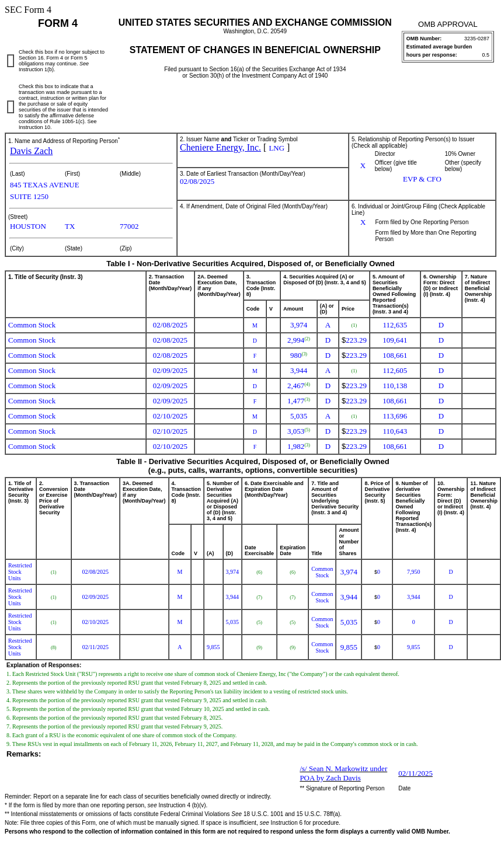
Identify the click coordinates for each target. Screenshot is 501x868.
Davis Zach (31, 151)
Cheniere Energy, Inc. (220, 147)
